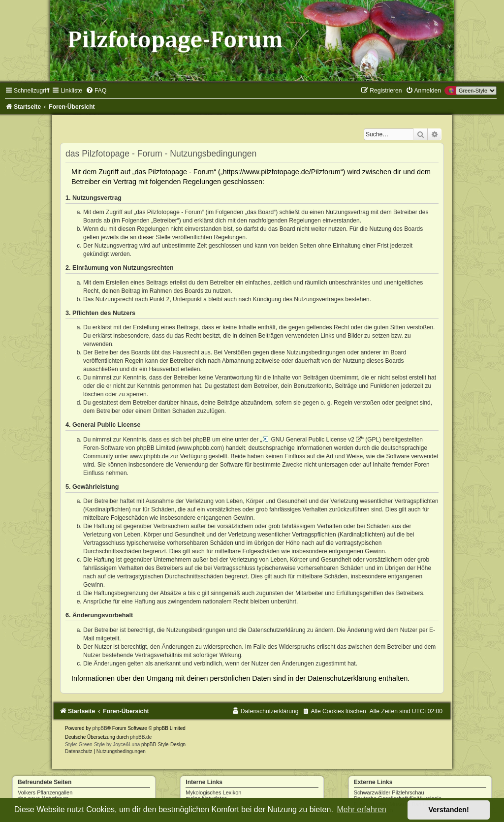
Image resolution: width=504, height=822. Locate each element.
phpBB (100, 728)
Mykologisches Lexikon (213, 792)
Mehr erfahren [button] (362, 809)
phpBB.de (141, 737)
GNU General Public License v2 (313, 440)
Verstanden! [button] (449, 810)
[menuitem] (96, 91)
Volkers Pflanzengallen (45, 792)
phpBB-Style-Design (163, 744)
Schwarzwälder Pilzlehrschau (389, 792)
